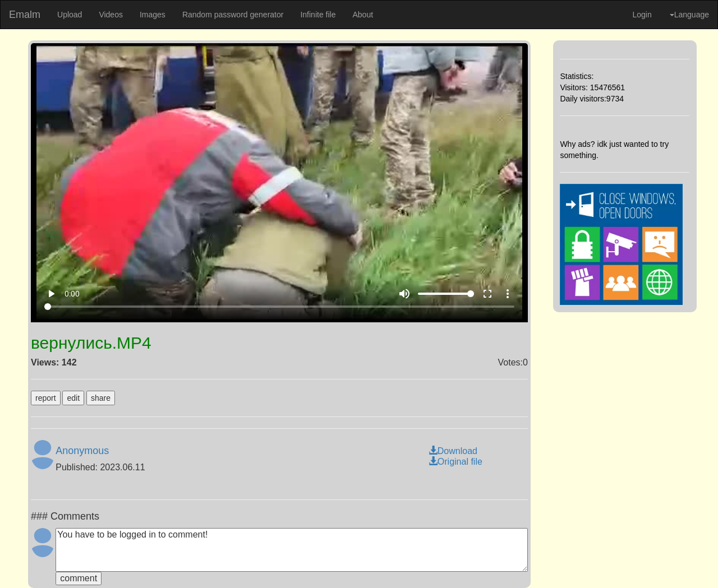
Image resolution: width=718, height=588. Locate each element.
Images (153, 15)
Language (689, 15)
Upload (70, 15)
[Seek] (280, 307)
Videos (111, 15)
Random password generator (233, 15)
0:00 (72, 294)
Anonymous (82, 451)
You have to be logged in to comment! (292, 550)
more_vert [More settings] (508, 294)
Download (453, 451)
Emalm (25, 15)
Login (642, 15)
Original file (455, 462)
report (46, 398)
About (363, 15)
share (101, 398)
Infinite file (318, 15)
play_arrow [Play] (51, 294)
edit (73, 398)
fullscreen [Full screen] (487, 294)
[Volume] (446, 294)
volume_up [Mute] (404, 294)
